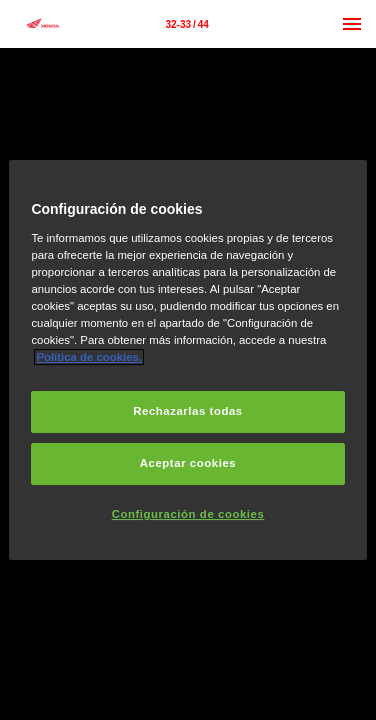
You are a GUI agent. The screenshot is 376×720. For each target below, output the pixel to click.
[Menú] (352, 24)
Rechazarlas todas (188, 411)
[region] (187, 360)
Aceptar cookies (188, 463)
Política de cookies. (89, 357)
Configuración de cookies (188, 514)
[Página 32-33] (187, 24)
